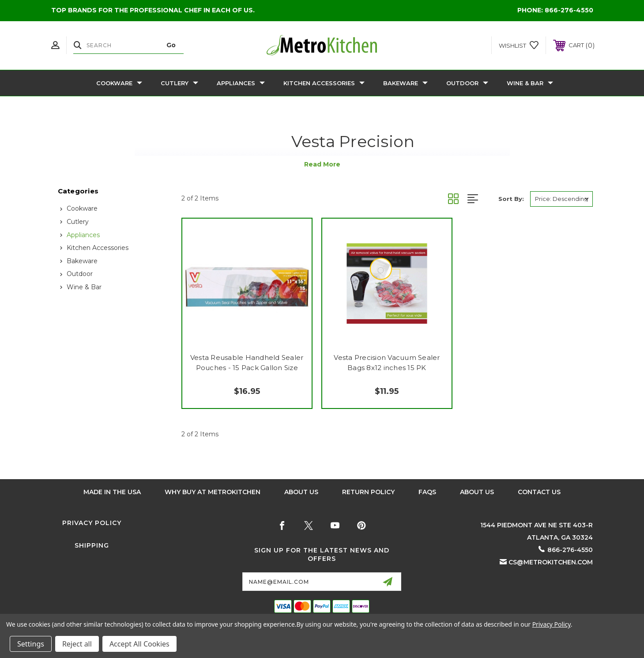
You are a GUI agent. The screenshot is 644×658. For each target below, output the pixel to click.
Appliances (241, 83)
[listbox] (561, 199)
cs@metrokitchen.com (551, 562)
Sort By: (511, 199)
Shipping (92, 545)
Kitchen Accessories (324, 83)
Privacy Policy (92, 523)
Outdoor (467, 83)
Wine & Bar (530, 83)
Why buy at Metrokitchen (213, 492)
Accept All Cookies (139, 644)
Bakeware (405, 83)
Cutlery (179, 83)
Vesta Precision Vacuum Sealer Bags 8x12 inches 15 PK (387, 363)
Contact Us (539, 492)
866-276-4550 (569, 10)
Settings (31, 644)
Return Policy (368, 492)
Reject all (77, 644)
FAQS (427, 492)
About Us (301, 492)
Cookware (119, 83)
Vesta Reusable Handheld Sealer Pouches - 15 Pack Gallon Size (247, 363)
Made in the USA (112, 492)
